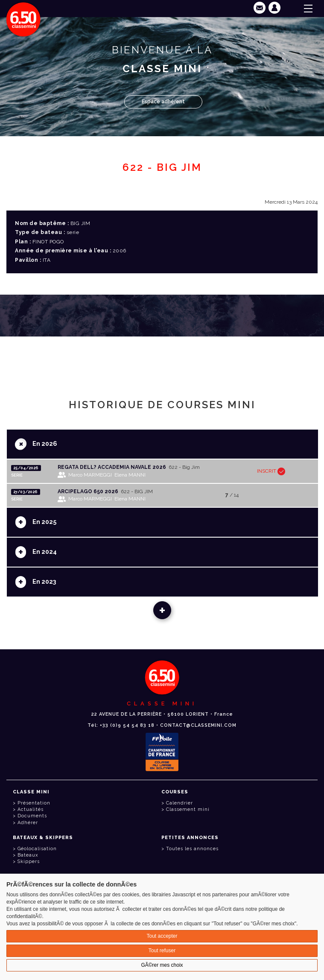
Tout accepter (162, 936)
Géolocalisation (37, 849)
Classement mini (188, 809)
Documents (32, 816)
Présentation (34, 803)
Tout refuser (162, 951)
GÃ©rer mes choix (162, 965)
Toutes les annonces (192, 849)
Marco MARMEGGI (90, 475)
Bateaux (28, 855)
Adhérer (28, 823)
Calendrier (180, 803)
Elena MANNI (130, 475)
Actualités (31, 809)
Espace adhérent (163, 102)
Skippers (29, 862)
